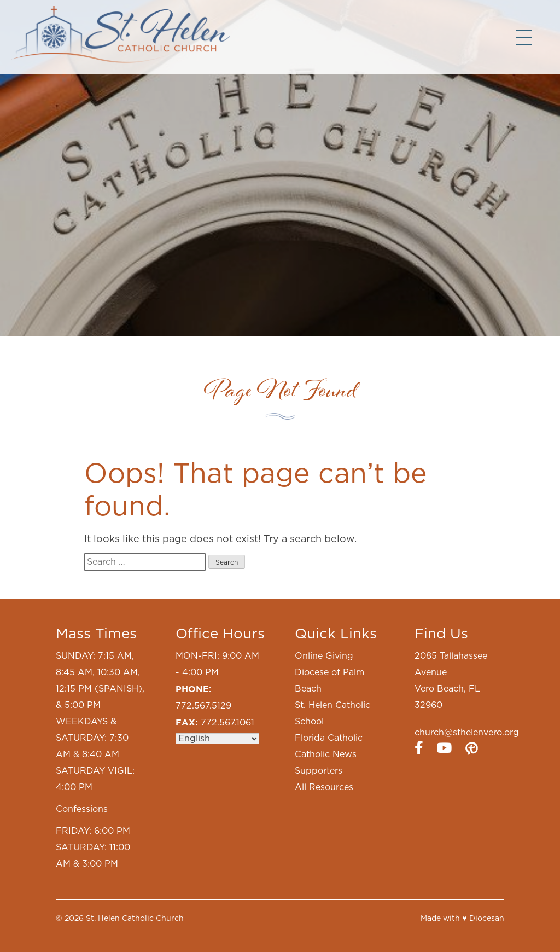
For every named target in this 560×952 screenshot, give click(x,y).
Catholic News (326, 754)
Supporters (319, 771)
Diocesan (487, 919)
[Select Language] (217, 739)
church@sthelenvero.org (467, 733)
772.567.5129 (203, 706)
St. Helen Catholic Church (135, 919)
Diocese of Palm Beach (329, 681)
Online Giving (324, 656)
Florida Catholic (329, 738)
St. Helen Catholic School (332, 713)
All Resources (324, 787)
